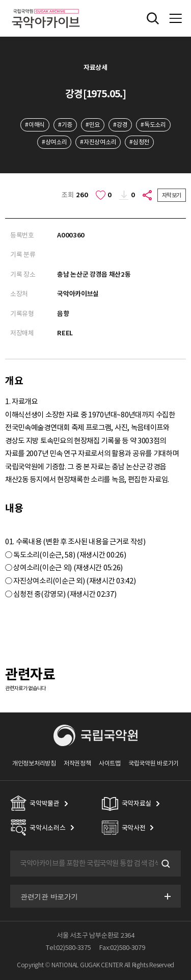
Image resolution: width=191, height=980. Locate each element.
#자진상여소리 (98, 142)
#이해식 (35, 125)
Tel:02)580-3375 (68, 948)
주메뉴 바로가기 (0, 0)
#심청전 (139, 142)
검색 (165, 864)
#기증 (65, 125)
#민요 (93, 125)
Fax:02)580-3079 (122, 948)
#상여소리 (54, 142)
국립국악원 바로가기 (154, 763)
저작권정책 (77, 763)
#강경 (120, 125)
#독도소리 (153, 125)
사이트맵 (110, 763)
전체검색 (153, 18)
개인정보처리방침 (34, 763)
